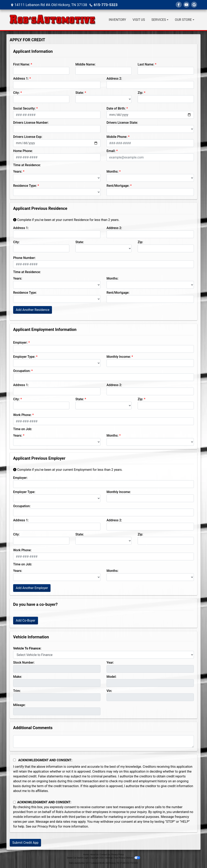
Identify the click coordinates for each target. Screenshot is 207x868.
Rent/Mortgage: (118, 186)
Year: (110, 663)
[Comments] (103, 741)
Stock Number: (24, 663)
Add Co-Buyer (26, 620)
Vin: (109, 691)
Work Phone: (22, 415)
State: (80, 93)
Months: (112, 172)
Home (86, 855)
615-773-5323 (106, 5)
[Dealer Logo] (53, 20)
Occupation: (22, 371)
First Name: (22, 64)
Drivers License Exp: (28, 137)
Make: (18, 677)
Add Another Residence (33, 310)
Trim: (17, 691)
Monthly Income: (119, 357)
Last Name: (146, 64)
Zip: (140, 93)
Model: (111, 677)
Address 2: (114, 79)
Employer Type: (24, 357)
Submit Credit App (25, 843)
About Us (94, 855)
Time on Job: (23, 429)
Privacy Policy (47, 826)
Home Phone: (23, 151)
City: (16, 93)
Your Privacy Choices (127, 858)
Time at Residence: (27, 165)
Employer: (20, 343)
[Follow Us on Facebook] (179, 5)
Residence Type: (25, 186)
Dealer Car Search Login (78, 858)
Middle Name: (85, 64)
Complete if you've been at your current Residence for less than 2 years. (66, 220)
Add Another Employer (32, 588)
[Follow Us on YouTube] (186, 5)
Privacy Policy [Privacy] (118, 855)
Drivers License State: (122, 123)
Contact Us (105, 855)
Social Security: (24, 108)
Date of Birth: (116, 108)
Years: (18, 172)
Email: (111, 151)
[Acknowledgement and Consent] (14, 760)
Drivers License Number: (31, 123)
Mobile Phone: (117, 137)
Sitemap (109, 858)
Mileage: (19, 705)
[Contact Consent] (14, 802)
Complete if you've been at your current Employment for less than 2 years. (68, 470)
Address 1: (21, 79)
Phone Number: (24, 258)
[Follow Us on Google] (194, 5)
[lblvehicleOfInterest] (103, 655)
